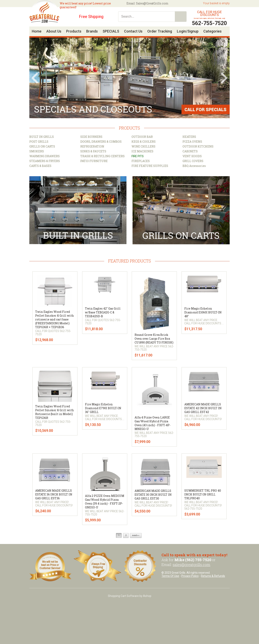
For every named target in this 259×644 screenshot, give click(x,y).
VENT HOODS (192, 156)
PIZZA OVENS (192, 142)
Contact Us (133, 31)
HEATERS (189, 137)
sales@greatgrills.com (191, 565)
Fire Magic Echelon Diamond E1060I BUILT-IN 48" (203, 312)
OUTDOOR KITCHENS (198, 146)
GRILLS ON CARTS (42, 146)
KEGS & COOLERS (144, 142)
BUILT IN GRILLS (42, 137)
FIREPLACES (141, 161)
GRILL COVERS (193, 161)
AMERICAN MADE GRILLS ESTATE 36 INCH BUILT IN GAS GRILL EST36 (54, 494)
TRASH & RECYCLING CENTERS (102, 156)
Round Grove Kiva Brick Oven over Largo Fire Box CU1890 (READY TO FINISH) (154, 339)
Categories (212, 31)
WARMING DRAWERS (45, 156)
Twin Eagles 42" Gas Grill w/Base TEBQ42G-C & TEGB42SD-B (103, 312)
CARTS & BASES (40, 166)
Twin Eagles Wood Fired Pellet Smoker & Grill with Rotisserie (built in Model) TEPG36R (55, 412)
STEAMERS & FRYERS (45, 161)
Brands (92, 31)
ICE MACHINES (142, 151)
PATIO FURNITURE (94, 161)
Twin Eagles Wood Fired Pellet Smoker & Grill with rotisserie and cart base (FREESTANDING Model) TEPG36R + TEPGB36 (55, 319)
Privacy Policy (190, 576)
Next (224, 78)
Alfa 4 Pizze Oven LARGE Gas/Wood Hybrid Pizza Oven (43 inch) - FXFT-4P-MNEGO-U (153, 423)
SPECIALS (111, 31)
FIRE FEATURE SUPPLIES (150, 166)
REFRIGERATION (92, 146)
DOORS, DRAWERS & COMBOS (101, 142)
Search (181, 17)
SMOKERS (37, 151)
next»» (136, 535)
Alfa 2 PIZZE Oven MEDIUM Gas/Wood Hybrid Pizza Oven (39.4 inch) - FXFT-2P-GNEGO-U (105, 502)
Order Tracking (160, 31)
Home (37, 31)
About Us (54, 31)
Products (74, 31)
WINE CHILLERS (143, 146)
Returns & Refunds (213, 576)
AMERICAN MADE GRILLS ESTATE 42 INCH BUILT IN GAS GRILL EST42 (203, 408)
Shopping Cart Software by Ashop (130, 596)
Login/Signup (188, 31)
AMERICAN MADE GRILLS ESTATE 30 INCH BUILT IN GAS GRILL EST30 (153, 495)
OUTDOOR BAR (142, 137)
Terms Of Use (170, 576)
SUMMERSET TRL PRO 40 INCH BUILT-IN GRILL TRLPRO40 (203, 494)
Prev (35, 78)
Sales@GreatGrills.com (152, 3)
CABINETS (190, 151)
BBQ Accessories (194, 166)
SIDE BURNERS (91, 137)
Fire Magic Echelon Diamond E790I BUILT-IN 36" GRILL (103, 408)
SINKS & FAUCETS (93, 151)
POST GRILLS (39, 142)
